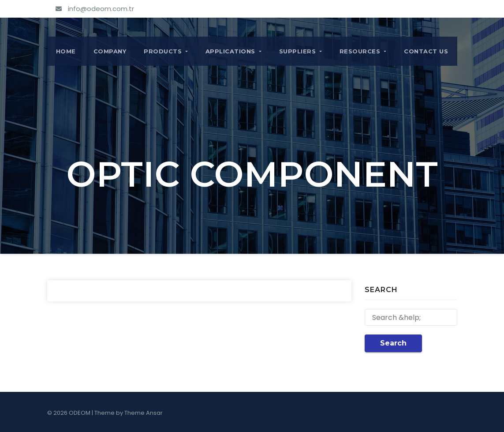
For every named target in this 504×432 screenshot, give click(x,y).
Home (66, 51)
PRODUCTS (166, 51)
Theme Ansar (144, 413)
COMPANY (110, 51)
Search (393, 343)
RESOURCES (363, 51)
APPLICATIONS (233, 51)
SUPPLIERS (301, 51)
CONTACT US (426, 51)
